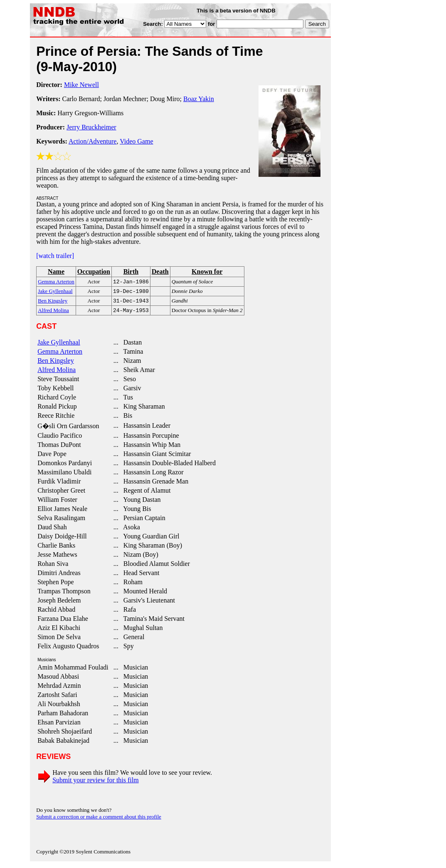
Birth (131, 272)
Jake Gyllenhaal (59, 346)
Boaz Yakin (199, 99)
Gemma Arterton (60, 355)
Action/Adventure (93, 141)
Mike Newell (81, 85)
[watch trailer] (55, 256)
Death (160, 272)
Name (56, 272)
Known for (207, 272)
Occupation (94, 272)
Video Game (136, 141)
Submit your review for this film (96, 783)
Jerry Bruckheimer (91, 127)
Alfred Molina (57, 373)
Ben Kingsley (56, 364)
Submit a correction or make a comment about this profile (99, 820)
